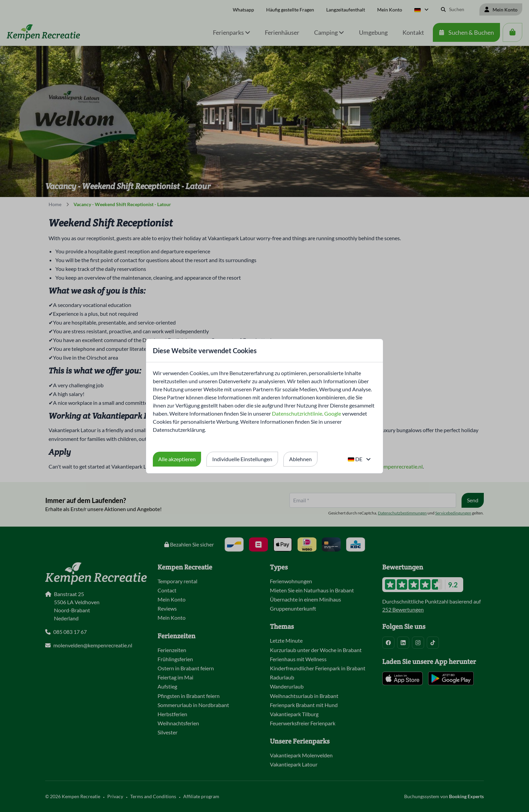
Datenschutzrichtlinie (297, 413)
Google (333, 413)
